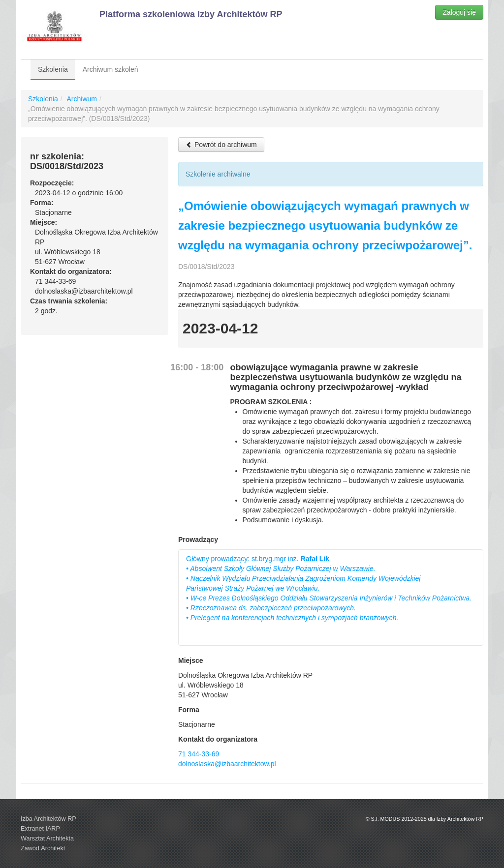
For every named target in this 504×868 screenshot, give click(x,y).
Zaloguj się (459, 12)
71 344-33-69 (199, 754)
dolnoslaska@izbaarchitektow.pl (227, 764)
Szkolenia (53, 69)
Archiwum (81, 99)
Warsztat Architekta (47, 838)
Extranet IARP (40, 829)
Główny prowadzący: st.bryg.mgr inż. (329, 588)
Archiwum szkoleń (110, 69)
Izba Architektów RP (48, 819)
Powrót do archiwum (221, 145)
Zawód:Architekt (43, 848)
